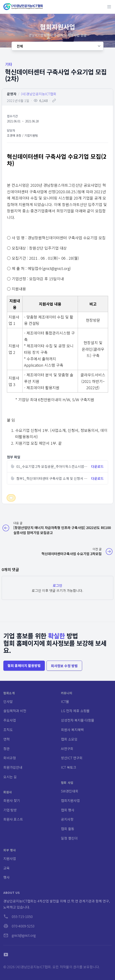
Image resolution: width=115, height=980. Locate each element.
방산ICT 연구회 (72, 758)
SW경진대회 (70, 791)
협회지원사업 (70, 800)
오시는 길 (10, 777)
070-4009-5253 (19, 926)
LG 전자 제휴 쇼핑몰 (75, 711)
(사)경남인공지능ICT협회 (39, 94)
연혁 (6, 739)
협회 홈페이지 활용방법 (24, 665)
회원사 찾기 (12, 800)
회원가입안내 (13, 767)
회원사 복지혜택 (72, 730)
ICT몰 (65, 701)
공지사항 (67, 819)
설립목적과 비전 (15, 711)
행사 (6, 877)
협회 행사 (68, 810)
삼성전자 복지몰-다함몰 (78, 720)
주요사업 (10, 720)
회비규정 (10, 758)
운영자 (12, 94)
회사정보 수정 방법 (64, 666)
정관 (6, 749)
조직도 (8, 730)
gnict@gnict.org (19, 935)
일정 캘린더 (69, 838)
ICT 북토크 (69, 767)
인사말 (8, 701)
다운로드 (97, 466)
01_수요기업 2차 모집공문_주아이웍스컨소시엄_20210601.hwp (62, 466)
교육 (6, 868)
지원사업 (10, 858)
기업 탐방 (10, 810)
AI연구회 (67, 749)
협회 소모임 (69, 739)
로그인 (57, 585)
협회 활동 (68, 829)
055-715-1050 (18, 917)
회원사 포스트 (13, 819)
